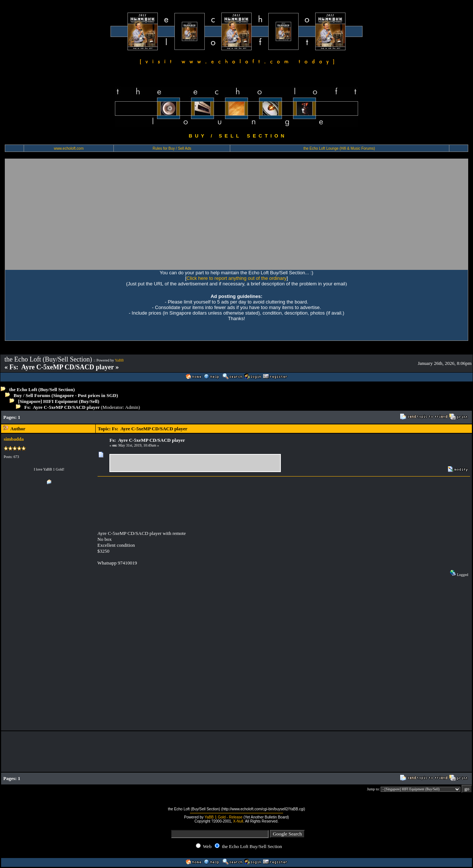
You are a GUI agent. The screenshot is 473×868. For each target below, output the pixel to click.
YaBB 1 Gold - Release (223, 817)
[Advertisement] (236, 214)
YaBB (119, 360)
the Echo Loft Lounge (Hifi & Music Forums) (339, 148)
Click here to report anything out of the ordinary (237, 278)
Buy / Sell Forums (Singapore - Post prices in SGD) (66, 395)
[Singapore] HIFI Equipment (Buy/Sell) (59, 401)
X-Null (238, 821)
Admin (132, 407)
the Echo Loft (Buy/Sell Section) (42, 389)
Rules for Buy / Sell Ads (172, 148)
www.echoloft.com (69, 148)
